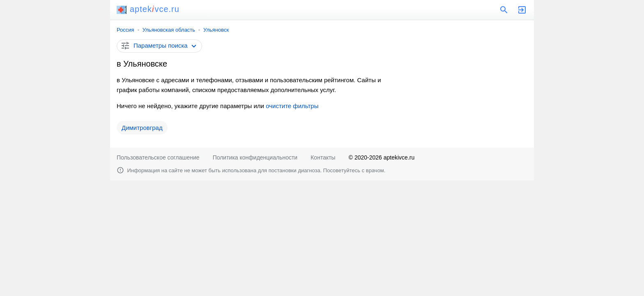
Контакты (323, 157)
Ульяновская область (169, 30)
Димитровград (142, 128)
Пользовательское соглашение (158, 157)
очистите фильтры (292, 106)
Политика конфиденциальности (255, 157)
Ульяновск (216, 30)
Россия (125, 30)
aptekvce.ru (148, 9)
